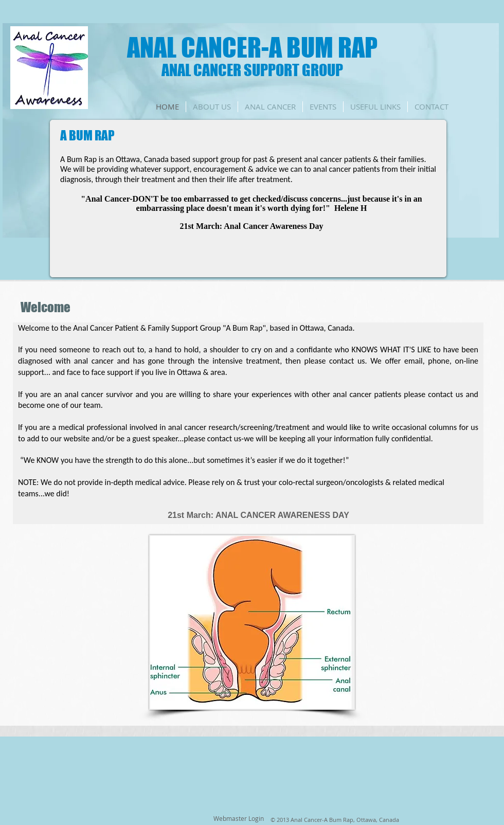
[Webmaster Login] (238, 819)
